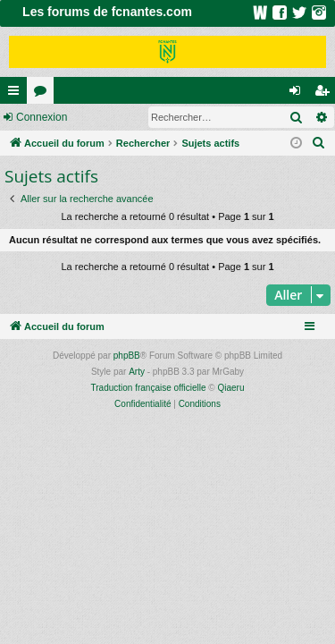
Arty (137, 372)
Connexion (42, 117)
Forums (44, 94)
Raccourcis (17, 94)
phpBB (127, 356)
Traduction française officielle (149, 388)
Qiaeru (230, 388)
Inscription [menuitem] (326, 94)
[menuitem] (319, 143)
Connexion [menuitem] (299, 94)
